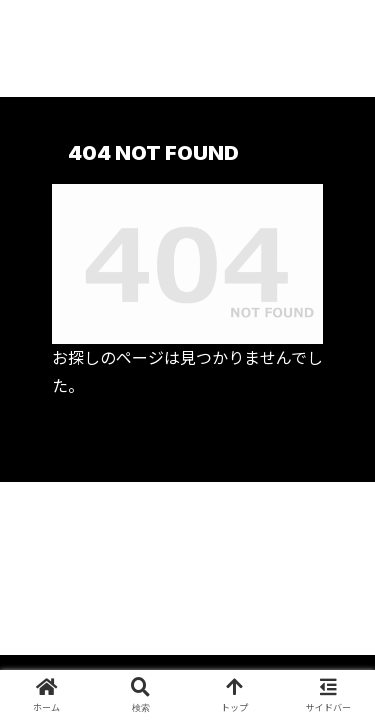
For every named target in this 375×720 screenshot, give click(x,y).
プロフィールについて (98, 536)
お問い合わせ (188, 590)
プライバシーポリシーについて (277, 549)
